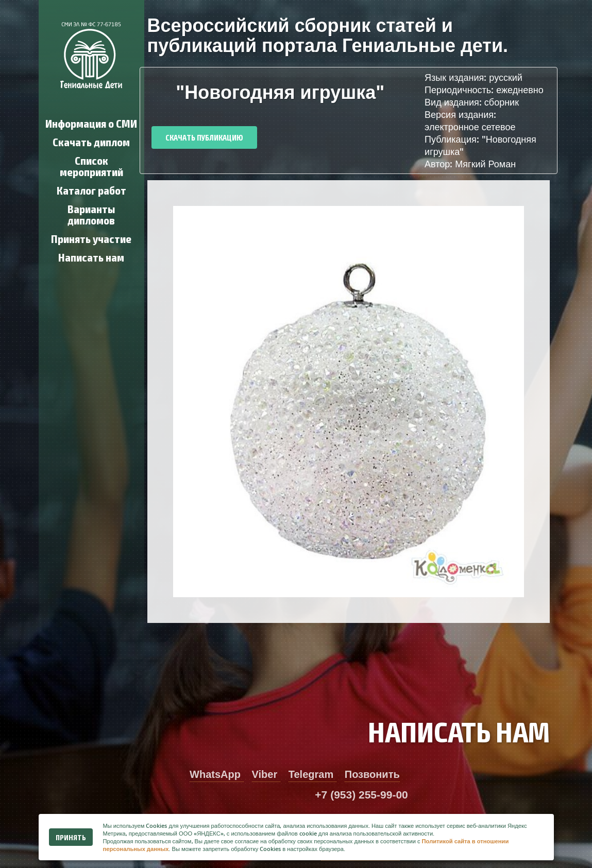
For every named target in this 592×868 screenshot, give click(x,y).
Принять (71, 837)
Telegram (312, 774)
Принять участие (91, 238)
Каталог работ (91, 190)
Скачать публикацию (204, 137)
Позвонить (372, 774)
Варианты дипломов (91, 214)
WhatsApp (216, 774)
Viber (266, 774)
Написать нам (91, 257)
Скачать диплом (91, 141)
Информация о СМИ (91, 123)
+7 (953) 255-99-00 (361, 795)
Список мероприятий (91, 166)
